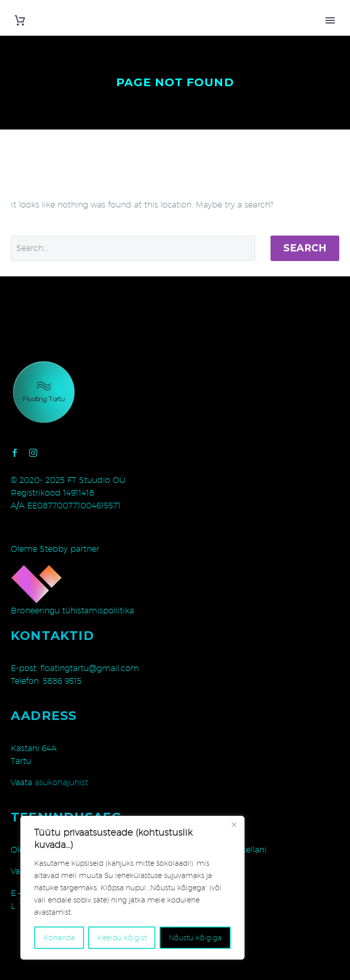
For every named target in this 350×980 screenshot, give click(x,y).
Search (305, 248)
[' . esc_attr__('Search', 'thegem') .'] (133, 248)
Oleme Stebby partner (55, 549)
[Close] (234, 824)
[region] (132, 888)
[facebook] (15, 453)
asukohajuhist (61, 782)
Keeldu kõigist (122, 938)
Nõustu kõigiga (195, 938)
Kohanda (59, 938)
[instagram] (33, 453)
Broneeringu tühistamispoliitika (72, 611)
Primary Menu (330, 20)
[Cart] (20, 21)
